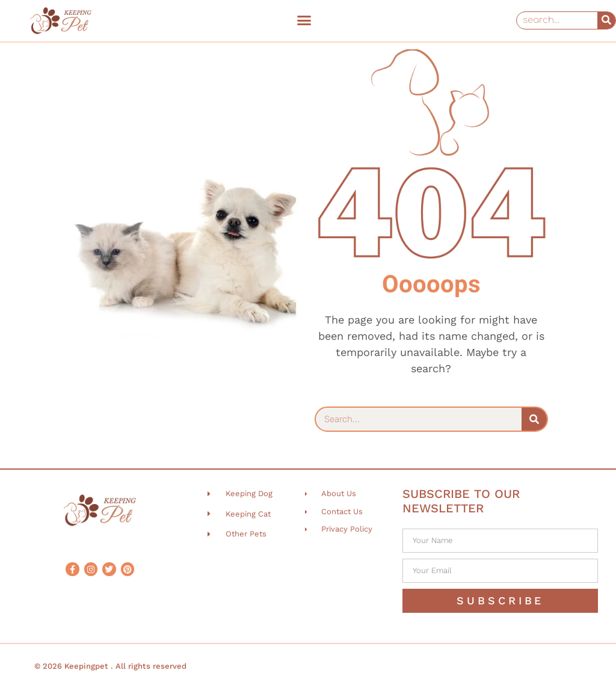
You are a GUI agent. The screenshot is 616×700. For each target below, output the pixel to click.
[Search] (606, 20)
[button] (304, 20)
